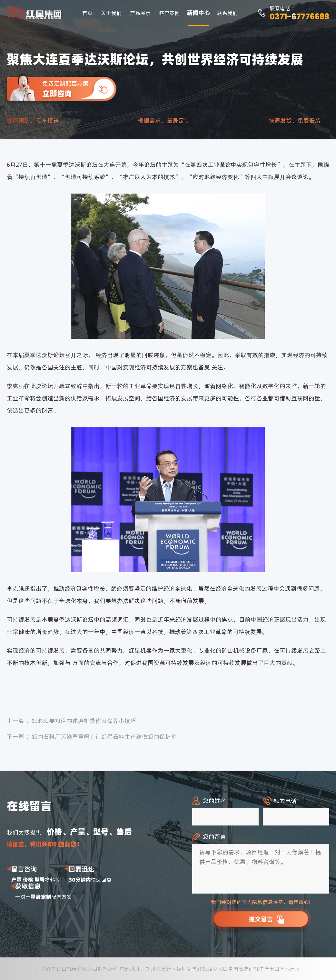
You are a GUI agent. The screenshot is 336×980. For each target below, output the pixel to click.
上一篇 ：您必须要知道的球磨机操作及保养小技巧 (71, 721)
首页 (87, 13)
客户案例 (169, 13)
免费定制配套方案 (79, 89)
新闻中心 (198, 13)
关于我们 (111, 13)
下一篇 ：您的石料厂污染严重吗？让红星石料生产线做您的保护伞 (92, 737)
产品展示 (140, 13)
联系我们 (227, 13)
